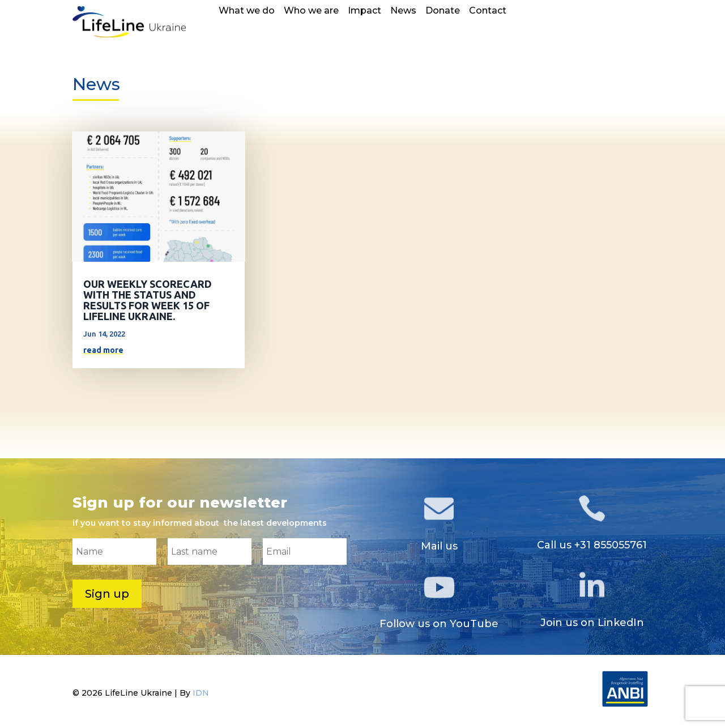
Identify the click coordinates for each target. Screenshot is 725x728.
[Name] (114, 552)
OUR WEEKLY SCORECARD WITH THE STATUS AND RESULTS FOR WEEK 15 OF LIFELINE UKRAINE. (148, 300)
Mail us (439, 546)
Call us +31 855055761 (592, 545)
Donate (443, 11)
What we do (247, 11)
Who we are (311, 11)
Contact (488, 11)
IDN (201, 693)
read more (103, 350)
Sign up (107, 594)
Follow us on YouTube (439, 624)
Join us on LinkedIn (592, 623)
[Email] (305, 552)
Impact (364, 11)
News (403, 11)
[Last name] (210, 552)
